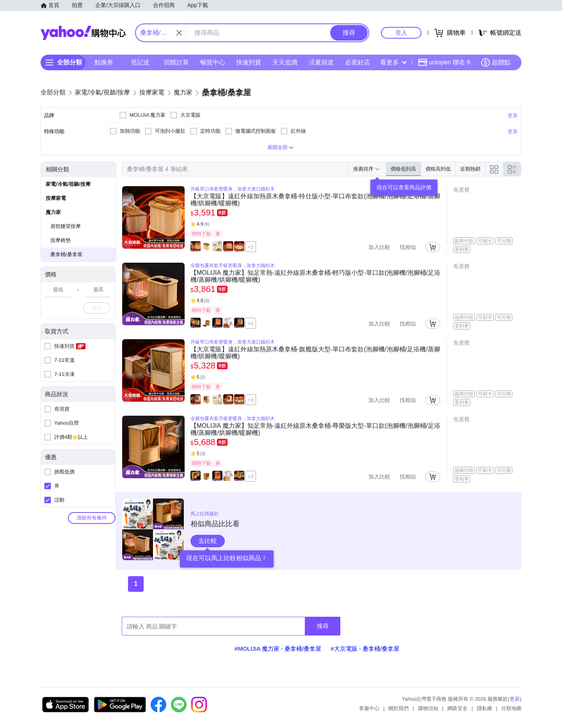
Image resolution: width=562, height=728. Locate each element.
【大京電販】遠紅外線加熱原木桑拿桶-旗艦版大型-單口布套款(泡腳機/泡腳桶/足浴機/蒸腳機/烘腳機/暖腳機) (315, 353)
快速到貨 (249, 62)
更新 (515, 699)
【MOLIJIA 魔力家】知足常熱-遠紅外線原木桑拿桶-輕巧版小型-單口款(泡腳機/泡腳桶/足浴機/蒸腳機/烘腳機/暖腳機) (315, 276)
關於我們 (398, 708)
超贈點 (496, 62)
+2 (251, 247)
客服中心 (369, 708)
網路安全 (457, 708)
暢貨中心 (213, 62)
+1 (251, 323)
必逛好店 (357, 62)
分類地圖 (511, 708)
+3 (251, 400)
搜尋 (323, 626)
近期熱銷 (470, 169)
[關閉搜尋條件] (179, 33)
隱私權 (485, 708)
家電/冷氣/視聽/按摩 (68, 184)
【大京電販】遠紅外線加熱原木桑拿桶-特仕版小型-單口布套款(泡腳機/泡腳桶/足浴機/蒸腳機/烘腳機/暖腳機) (315, 200)
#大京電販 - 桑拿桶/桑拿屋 (365, 649)
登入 (401, 33)
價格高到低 (438, 169)
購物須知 (428, 708)
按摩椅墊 (60, 240)
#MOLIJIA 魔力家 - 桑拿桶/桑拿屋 (278, 649)
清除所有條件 (92, 518)
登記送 (140, 62)
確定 (97, 308)
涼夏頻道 (321, 62)
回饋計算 (176, 62)
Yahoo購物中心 (83, 33)
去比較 (208, 541)
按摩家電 (56, 198)
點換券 (104, 62)
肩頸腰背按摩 (66, 226)
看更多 (393, 62)
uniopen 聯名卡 (445, 62)
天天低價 (285, 62)
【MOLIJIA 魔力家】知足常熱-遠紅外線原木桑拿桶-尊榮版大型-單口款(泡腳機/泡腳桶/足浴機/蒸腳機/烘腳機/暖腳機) (315, 429)
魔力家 (53, 212)
